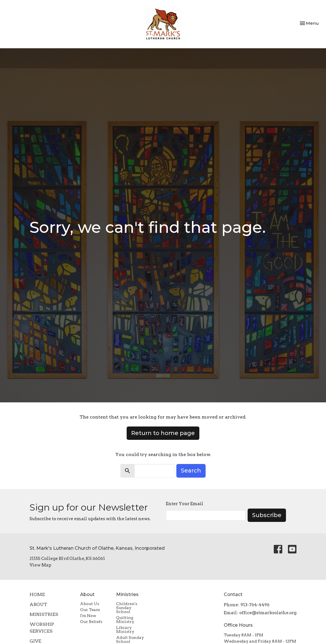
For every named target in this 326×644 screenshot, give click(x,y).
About (38, 604)
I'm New (88, 616)
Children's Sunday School (127, 608)
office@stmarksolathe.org (268, 613)
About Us (90, 604)
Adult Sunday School (130, 639)
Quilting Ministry (125, 620)
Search (191, 471)
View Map (40, 565)
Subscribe (267, 515)
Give (35, 641)
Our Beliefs (91, 622)
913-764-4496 (255, 605)
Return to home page (163, 433)
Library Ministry (125, 630)
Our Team (90, 610)
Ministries (44, 614)
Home (37, 594)
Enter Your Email (185, 504)
